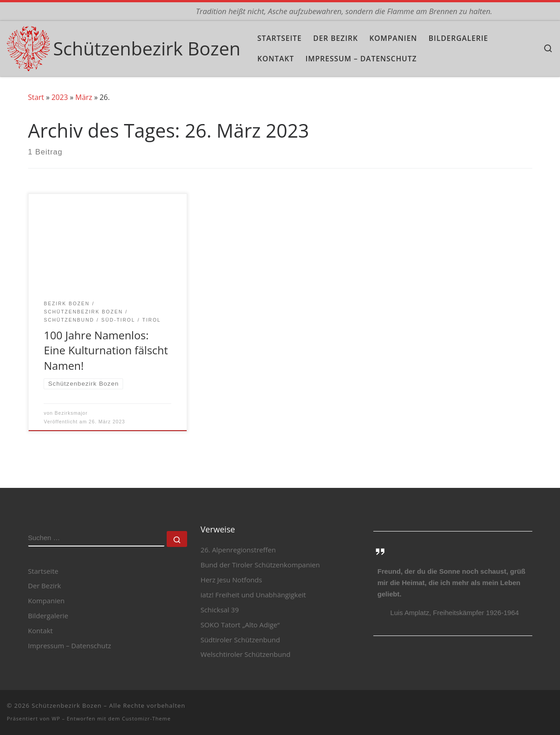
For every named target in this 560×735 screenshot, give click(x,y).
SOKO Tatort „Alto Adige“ (240, 625)
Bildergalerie (48, 616)
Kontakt (41, 631)
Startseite (43, 571)
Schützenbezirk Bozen (67, 706)
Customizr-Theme (146, 719)
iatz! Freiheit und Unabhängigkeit (253, 595)
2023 (59, 97)
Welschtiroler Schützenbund (246, 655)
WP (56, 719)
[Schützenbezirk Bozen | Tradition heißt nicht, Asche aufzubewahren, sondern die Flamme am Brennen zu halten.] (28, 47)
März (84, 97)
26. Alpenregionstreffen (238, 550)
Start (36, 97)
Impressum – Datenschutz (70, 646)
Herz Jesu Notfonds (231, 580)
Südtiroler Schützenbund (240, 640)
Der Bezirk (45, 586)
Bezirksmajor (71, 413)
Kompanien (47, 601)
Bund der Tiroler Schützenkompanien (260, 565)
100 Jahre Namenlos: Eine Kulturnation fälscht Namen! (106, 350)
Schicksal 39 (220, 610)
